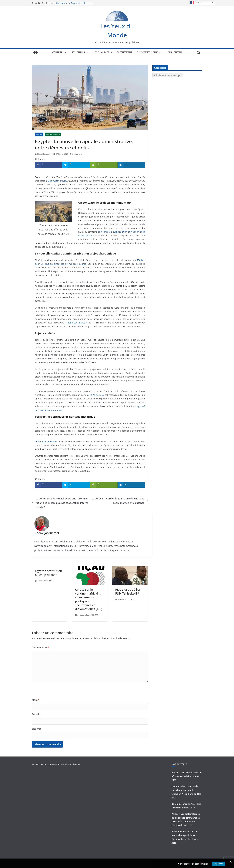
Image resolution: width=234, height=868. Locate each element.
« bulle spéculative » (76, 323)
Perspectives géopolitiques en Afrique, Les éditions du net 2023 (187, 776)
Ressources (78, 52)
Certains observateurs (46, 441)
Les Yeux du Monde (49, 764)
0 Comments (76, 154)
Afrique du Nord (53, 134)
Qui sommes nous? (147, 52)
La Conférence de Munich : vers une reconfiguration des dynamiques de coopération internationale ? (60, 503)
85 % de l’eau (97, 395)
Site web (37, 729)
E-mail (36, 714)
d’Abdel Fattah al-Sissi (56, 181)
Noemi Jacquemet (45, 154)
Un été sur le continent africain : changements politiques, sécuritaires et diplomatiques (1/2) (89, 599)
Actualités (58, 52)
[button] (65, 52)
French (196, 2)
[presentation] (55, 692)
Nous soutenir (174, 52)
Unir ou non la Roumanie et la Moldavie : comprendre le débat (72, 5)
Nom (36, 700)
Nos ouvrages (101, 52)
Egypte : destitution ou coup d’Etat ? (48, 573)
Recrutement (125, 52)
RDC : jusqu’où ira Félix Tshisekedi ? (127, 591)
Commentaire (41, 647)
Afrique (39, 134)
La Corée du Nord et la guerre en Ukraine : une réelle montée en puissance (120, 501)
